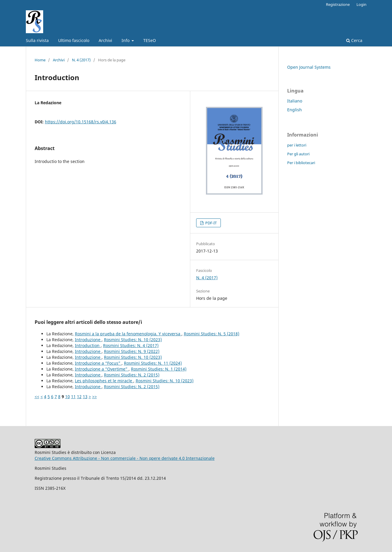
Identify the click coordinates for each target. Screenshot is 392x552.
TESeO (150, 40)
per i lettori (297, 145)
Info (126, 40)
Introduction (88, 345)
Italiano (295, 101)
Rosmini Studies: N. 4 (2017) (131, 345)
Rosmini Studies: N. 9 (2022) (132, 351)
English (295, 110)
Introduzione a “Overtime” (102, 369)
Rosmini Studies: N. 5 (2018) (212, 334)
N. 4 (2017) (81, 60)
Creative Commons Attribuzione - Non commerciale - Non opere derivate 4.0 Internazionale (125, 458)
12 (79, 397)
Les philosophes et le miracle (104, 381)
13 (85, 397)
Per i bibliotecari (301, 163)
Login (361, 4)
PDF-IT (211, 223)
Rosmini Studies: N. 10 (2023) (133, 340)
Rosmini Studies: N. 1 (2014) (159, 369)
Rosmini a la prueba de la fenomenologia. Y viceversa (128, 334)
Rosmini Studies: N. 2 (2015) (132, 375)
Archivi (105, 40)
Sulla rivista (37, 40)
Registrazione (338, 4)
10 (68, 397)
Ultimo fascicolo (74, 40)
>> (95, 397)
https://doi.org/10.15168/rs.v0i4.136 (81, 122)
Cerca (354, 40)
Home (40, 60)
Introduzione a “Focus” (98, 363)
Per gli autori (298, 154)
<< (37, 397)
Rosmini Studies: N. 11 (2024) (153, 363)
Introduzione (88, 340)
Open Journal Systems (309, 67)
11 (73, 397)
